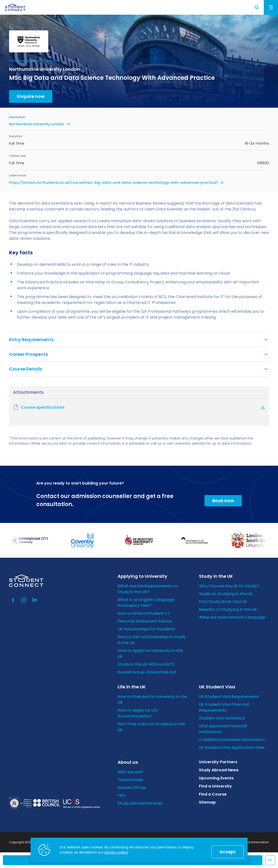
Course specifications (39, 407)
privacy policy (116, 852)
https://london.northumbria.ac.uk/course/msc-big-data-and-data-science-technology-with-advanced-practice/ (113, 183)
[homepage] (15, 7)
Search (257, 7)
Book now (223, 501)
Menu (271, 7)
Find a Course (45, 61)
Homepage (19, 61)
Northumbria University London (37, 124)
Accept (228, 852)
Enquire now (31, 96)
